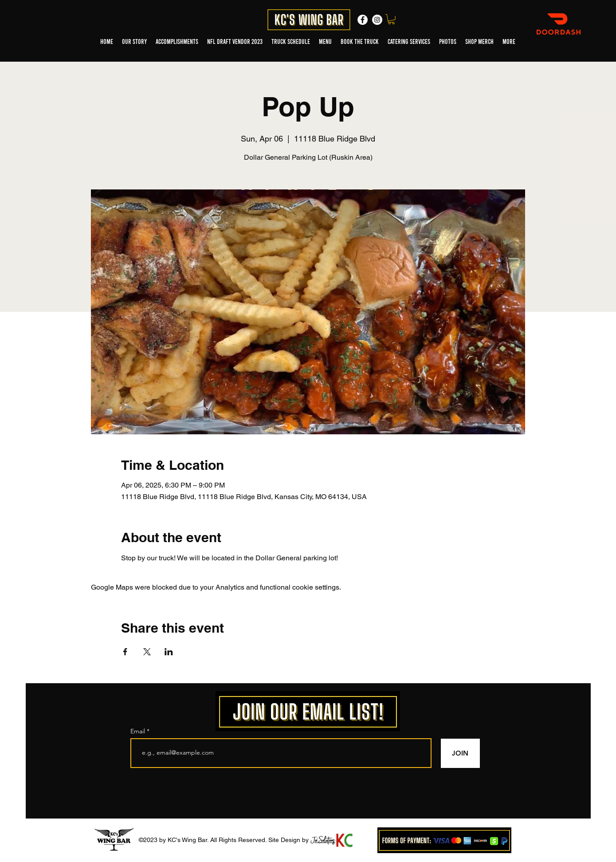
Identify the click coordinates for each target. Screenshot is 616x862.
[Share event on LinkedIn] (169, 652)
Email (139, 731)
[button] (391, 19)
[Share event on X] (147, 652)
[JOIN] (460, 753)
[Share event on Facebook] (125, 652)
